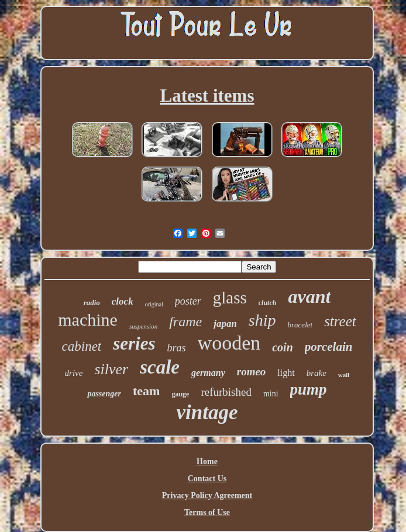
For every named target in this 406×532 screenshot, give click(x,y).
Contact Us (207, 479)
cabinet (82, 346)
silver (111, 369)
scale (160, 367)
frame (185, 322)
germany (208, 373)
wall (344, 375)
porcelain (329, 347)
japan (225, 324)
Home (207, 462)
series (134, 343)
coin (283, 347)
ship (262, 320)
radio (92, 303)
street (340, 321)
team (146, 391)
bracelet (300, 325)
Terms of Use (207, 512)
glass (230, 298)
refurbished (226, 392)
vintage (207, 412)
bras (177, 348)
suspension (143, 326)
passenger (104, 394)
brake (316, 373)
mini (271, 394)
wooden (229, 343)
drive (74, 373)
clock (123, 301)
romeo (252, 372)
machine (88, 319)
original (154, 304)
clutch (268, 303)
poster (188, 301)
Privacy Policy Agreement (207, 495)
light (286, 373)
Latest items (207, 96)
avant (309, 296)
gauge (180, 394)
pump (309, 389)
